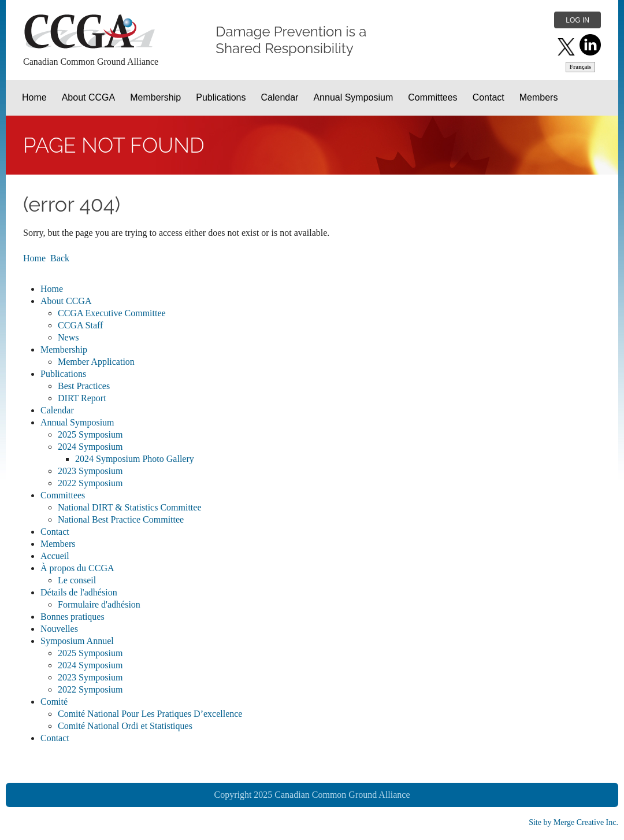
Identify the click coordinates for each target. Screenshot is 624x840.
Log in (577, 20)
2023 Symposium (90, 471)
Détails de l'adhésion (79, 592)
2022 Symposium (90, 483)
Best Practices (84, 386)
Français (580, 67)
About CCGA (66, 301)
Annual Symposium (77, 422)
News (68, 337)
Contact (55, 532)
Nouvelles (59, 629)
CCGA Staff (80, 325)
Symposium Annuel (77, 641)
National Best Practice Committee (121, 519)
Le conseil (77, 580)
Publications (63, 374)
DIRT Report (82, 398)
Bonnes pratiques (73, 617)
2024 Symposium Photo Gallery (135, 459)
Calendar (57, 410)
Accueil (55, 556)
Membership (64, 349)
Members (58, 544)
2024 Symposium (90, 447)
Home (34, 258)
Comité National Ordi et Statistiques (125, 726)
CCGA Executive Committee (112, 313)
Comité (54, 702)
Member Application (96, 362)
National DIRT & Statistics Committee (130, 507)
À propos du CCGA (77, 568)
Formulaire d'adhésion (99, 604)
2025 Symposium (90, 434)
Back (60, 258)
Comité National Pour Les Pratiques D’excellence (150, 714)
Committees (63, 495)
